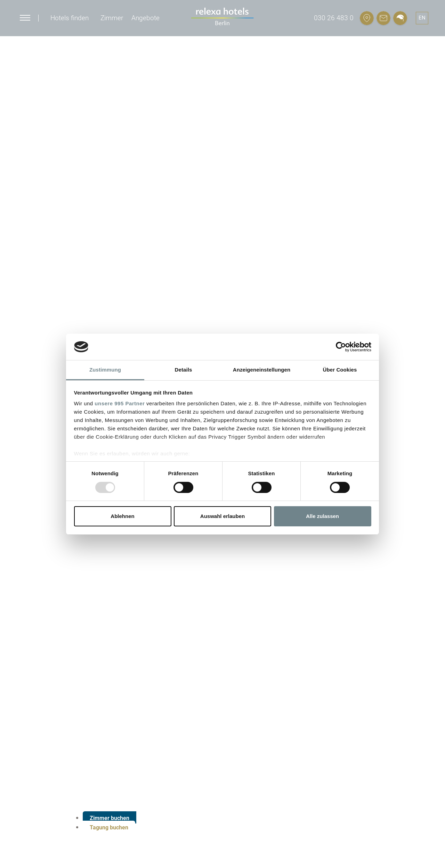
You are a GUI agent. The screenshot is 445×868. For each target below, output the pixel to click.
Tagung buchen (109, 827)
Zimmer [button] (112, 18)
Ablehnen (122, 516)
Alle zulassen (322, 516)
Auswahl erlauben (222, 516)
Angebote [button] (145, 18)
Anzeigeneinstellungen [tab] (262, 370)
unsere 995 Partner (120, 403)
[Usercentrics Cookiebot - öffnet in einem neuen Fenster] (341, 347)
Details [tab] (184, 370)
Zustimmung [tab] (105, 370)
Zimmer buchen (110, 818)
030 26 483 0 (334, 18)
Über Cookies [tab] (340, 370)
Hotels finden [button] (70, 18)
